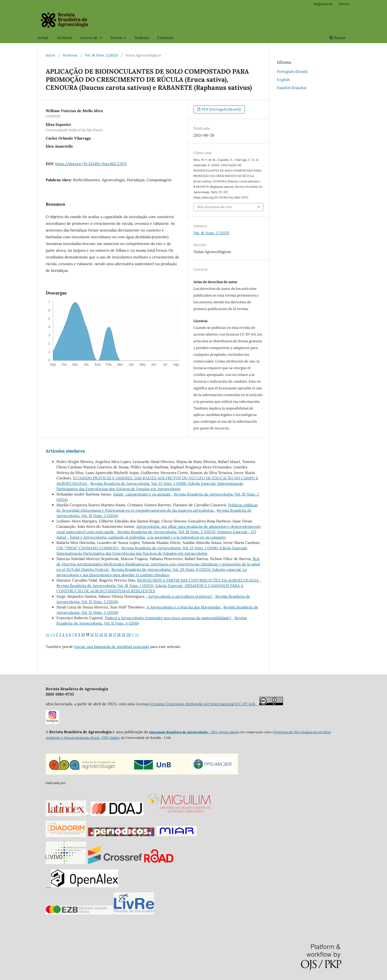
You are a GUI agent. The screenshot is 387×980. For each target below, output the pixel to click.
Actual (43, 38)
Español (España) (291, 88)
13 (97, 635)
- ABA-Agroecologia (223, 732)
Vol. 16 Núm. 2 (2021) (101, 55)
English (283, 80)
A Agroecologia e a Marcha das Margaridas (184, 607)
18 (119, 635)
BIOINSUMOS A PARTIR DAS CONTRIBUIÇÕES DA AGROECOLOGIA (198, 580)
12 (92, 635)
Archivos (64, 38)
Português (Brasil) (292, 72)
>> (137, 635)
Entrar (344, 4)
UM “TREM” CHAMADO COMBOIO (88, 548)
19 (123, 635)
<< (48, 635)
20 (129, 635)
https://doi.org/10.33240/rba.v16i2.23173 (91, 164)
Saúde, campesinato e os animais (142, 494)
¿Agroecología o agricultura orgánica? (180, 596)
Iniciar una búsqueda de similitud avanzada (112, 647)
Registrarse (323, 4)
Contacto (165, 38)
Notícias (142, 38)
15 (106, 635)
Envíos (117, 38)
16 (110, 635)
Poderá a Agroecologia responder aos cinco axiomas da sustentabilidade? (169, 618)
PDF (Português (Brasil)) (221, 109)
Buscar (338, 38)
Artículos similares (65, 451)
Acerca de (89, 38)
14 (101, 635)
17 (115, 635)
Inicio (50, 55)
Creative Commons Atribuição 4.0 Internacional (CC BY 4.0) (205, 704)
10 (83, 635)
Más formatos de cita (214, 207)
